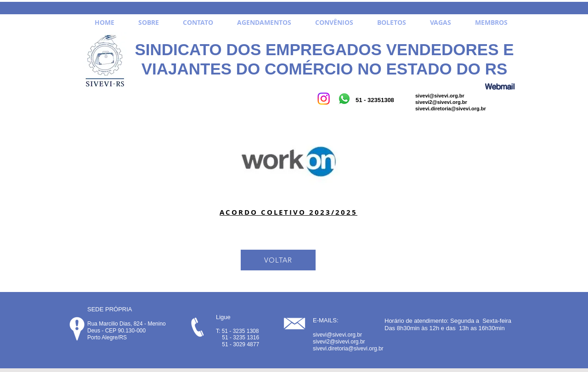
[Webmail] (500, 86)
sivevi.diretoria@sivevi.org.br (451, 109)
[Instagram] (324, 99)
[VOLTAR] (278, 260)
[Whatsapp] (344, 99)
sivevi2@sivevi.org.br (441, 102)
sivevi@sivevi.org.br (440, 96)
